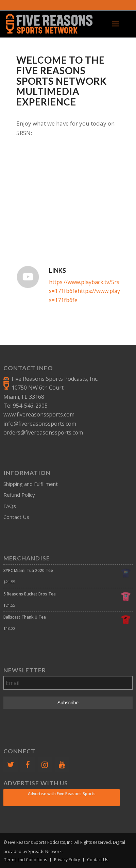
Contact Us (16, 517)
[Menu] (115, 24)
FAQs (10, 506)
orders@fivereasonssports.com (43, 432)
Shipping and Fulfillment (31, 484)
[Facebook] (28, 765)
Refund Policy (19, 495)
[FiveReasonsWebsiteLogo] (55, 24)
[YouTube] (62, 765)
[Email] (68, 683)
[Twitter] (11, 765)
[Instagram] (45, 765)
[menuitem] (115, 24)
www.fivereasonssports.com (39, 414)
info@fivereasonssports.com (40, 424)
